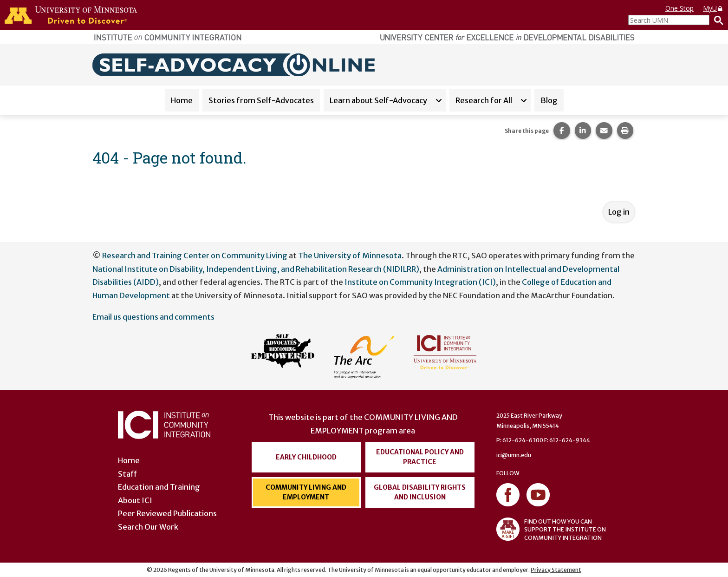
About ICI (135, 500)
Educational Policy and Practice (420, 457)
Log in (619, 212)
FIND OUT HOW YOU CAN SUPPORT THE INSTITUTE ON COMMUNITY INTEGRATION (551, 529)
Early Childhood (306, 457)
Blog (549, 100)
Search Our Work (148, 527)
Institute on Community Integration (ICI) (420, 282)
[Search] (716, 20)
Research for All (484, 100)
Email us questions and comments (153, 317)
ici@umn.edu (514, 455)
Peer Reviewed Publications (167, 513)
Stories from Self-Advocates (261, 100)
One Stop (679, 8)
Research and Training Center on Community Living (195, 256)
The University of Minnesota (350, 256)
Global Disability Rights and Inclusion (420, 492)
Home (182, 100)
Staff (127, 474)
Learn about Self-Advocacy (378, 100)
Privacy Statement (556, 570)
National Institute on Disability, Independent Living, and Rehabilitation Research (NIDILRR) (256, 269)
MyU (713, 8)
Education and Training (159, 487)
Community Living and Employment (306, 492)
